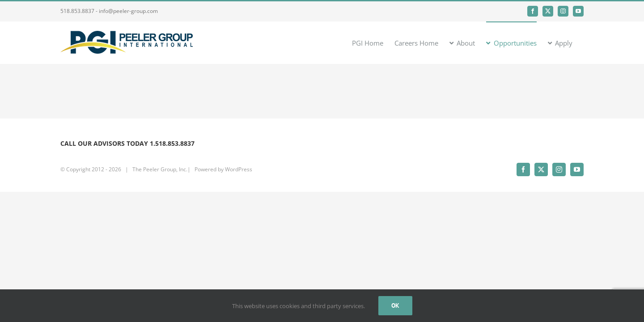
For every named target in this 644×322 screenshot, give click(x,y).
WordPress (239, 169)
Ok (395, 305)
